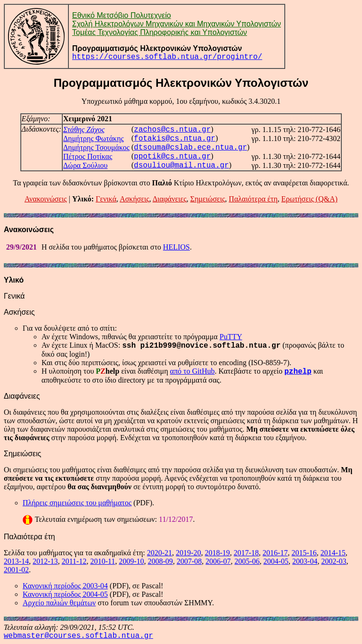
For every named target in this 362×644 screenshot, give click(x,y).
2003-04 (305, 561)
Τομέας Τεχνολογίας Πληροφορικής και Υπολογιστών (160, 32)
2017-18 (246, 553)
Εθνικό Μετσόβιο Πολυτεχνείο (122, 15)
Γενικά (106, 199)
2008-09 (160, 561)
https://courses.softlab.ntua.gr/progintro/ (167, 57)
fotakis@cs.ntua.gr (175, 139)
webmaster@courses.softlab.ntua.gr (78, 636)
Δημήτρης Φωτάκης (94, 138)
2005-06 (247, 561)
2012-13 (45, 561)
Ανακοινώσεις (46, 199)
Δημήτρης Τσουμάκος (96, 147)
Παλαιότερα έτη (253, 199)
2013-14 (16, 561)
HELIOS (177, 247)
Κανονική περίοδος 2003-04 (65, 586)
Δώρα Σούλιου (85, 165)
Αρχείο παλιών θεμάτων (59, 603)
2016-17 (275, 553)
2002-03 (333, 561)
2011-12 (74, 561)
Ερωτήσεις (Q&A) (309, 199)
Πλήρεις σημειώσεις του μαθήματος (77, 503)
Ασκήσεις (135, 199)
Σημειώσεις (208, 199)
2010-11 (103, 561)
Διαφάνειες (170, 199)
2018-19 (217, 553)
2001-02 (16, 570)
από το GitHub (193, 371)
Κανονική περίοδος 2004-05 (65, 594)
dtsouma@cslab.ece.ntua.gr (190, 148)
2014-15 (333, 553)
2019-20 (188, 553)
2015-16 (304, 553)
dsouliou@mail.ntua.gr (181, 166)
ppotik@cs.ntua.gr (172, 157)
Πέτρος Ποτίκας (88, 156)
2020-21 (160, 553)
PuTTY (231, 337)
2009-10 (131, 561)
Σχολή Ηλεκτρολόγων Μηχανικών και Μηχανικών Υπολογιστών (177, 24)
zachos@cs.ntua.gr (172, 130)
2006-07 (218, 561)
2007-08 (189, 561)
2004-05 (276, 561)
